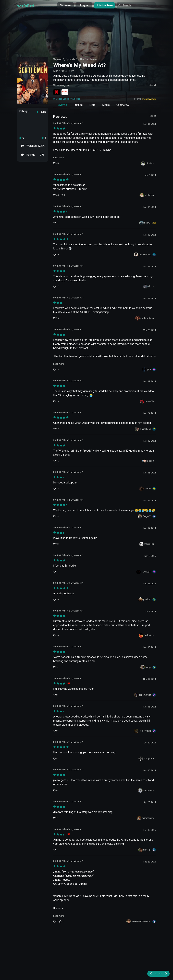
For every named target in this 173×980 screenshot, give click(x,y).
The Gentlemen (89, 59)
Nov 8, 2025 (150, 556)
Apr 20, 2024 (150, 802)
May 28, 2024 (149, 330)
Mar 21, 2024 (150, 124)
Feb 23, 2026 (150, 862)
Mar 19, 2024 (150, 381)
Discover (65, 5)
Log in (84, 5)
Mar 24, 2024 (150, 413)
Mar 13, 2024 (150, 235)
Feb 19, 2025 (150, 830)
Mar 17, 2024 (150, 501)
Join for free (104, 5)
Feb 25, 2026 (150, 584)
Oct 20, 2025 (150, 743)
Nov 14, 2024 (150, 679)
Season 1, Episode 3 (65, 59)
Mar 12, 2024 (150, 266)
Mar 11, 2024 (150, 298)
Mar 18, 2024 (150, 647)
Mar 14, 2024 (150, 207)
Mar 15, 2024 (150, 441)
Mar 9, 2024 (150, 175)
